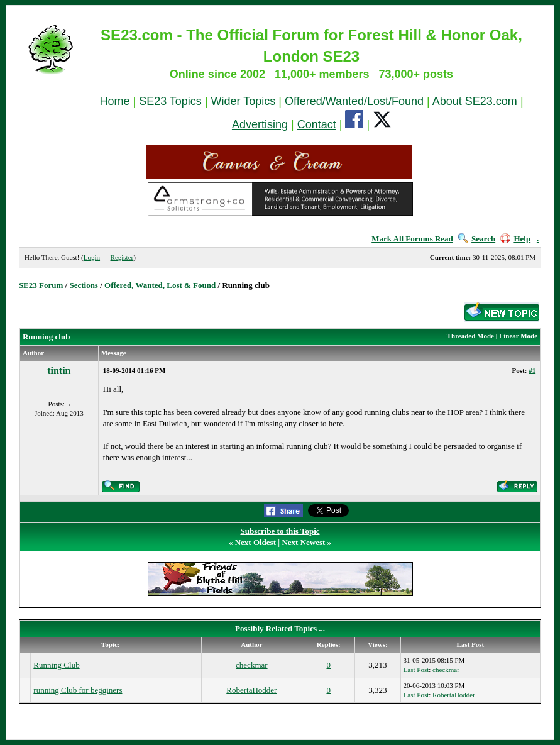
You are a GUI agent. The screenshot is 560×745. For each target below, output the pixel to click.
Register (122, 257)
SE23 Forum (41, 285)
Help (515, 239)
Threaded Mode (470, 336)
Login (92, 257)
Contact (317, 124)
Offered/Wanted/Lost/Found (354, 101)
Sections (84, 285)
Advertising (260, 124)
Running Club (56, 665)
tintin (59, 371)
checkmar (252, 665)
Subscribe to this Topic (280, 531)
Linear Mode (518, 336)
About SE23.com (475, 101)
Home (114, 101)
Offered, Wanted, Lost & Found (160, 285)
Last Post (416, 670)
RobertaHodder (251, 690)
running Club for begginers (78, 690)
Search (477, 239)
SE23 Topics (170, 101)
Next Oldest (255, 542)
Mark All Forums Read (412, 239)
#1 (532, 370)
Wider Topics (244, 101)
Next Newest (303, 542)
